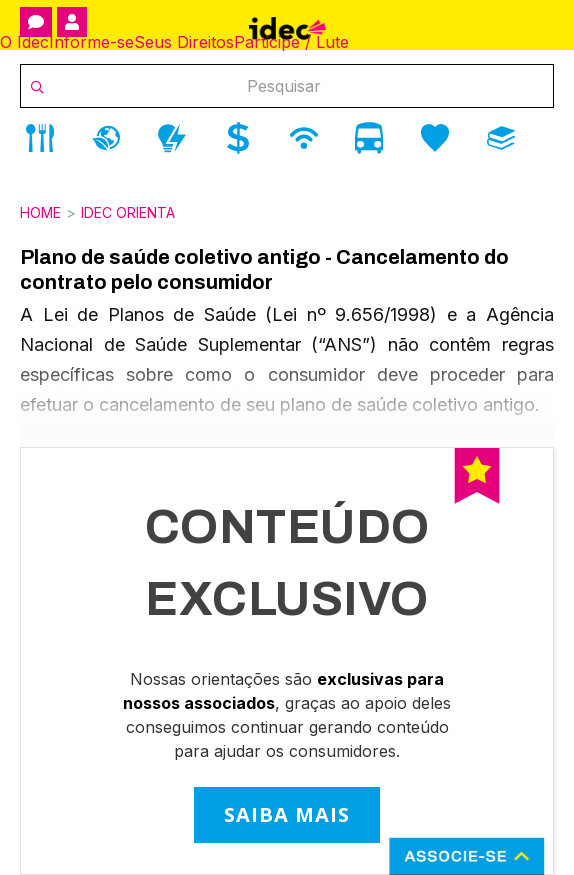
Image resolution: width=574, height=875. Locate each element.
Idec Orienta (128, 212)
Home (40, 212)
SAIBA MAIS (287, 814)
